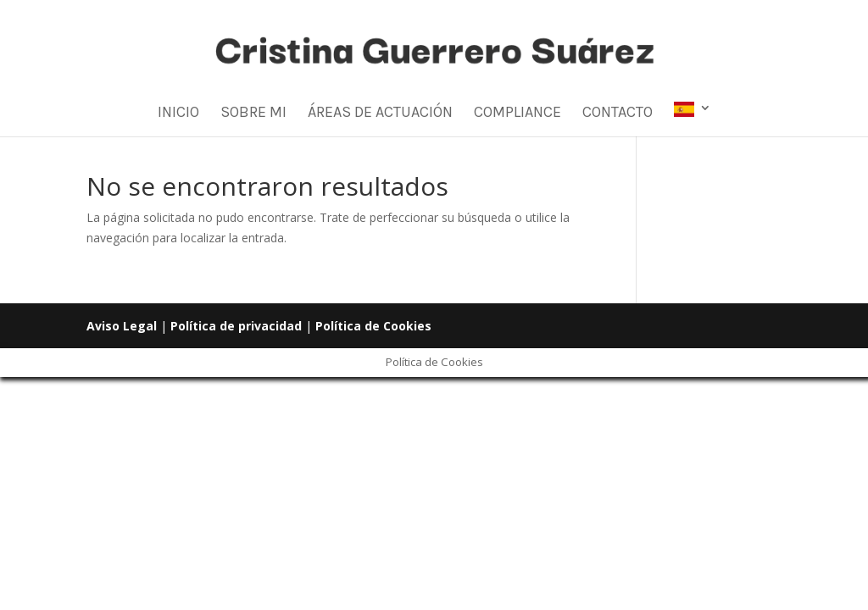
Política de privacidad (236, 326)
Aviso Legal (122, 326)
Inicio (178, 114)
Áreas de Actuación (380, 114)
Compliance (517, 114)
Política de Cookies (373, 326)
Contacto (618, 114)
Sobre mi (253, 114)
